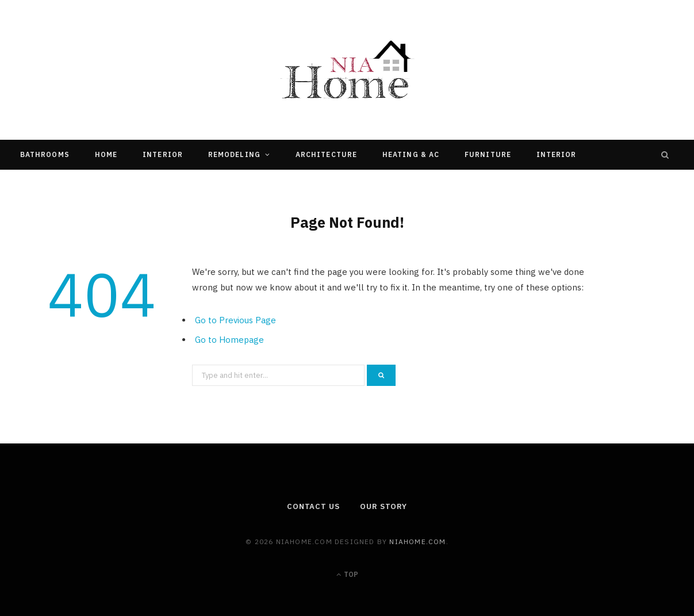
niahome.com (417, 542)
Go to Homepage (229, 340)
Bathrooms (45, 154)
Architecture (326, 154)
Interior (163, 154)
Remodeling (234, 154)
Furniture (488, 154)
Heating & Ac (411, 154)
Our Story (384, 506)
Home (106, 154)
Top (347, 574)
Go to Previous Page (235, 320)
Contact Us (313, 506)
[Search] (665, 155)
